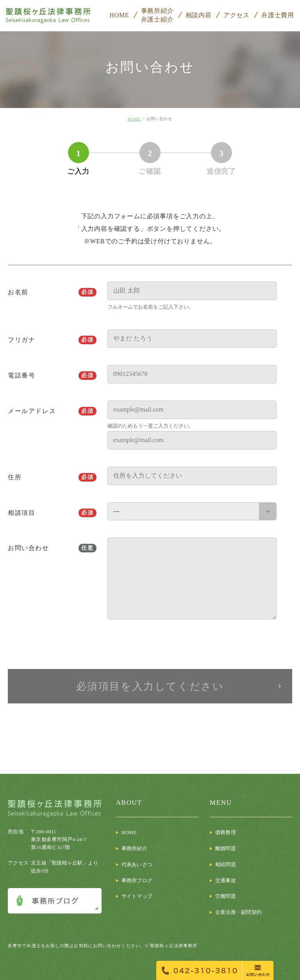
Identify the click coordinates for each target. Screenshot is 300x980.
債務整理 (226, 832)
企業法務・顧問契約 (238, 912)
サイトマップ (137, 896)
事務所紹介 (134, 848)
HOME (134, 119)
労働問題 (226, 896)
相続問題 (226, 864)
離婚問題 (226, 848)
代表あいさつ (137, 864)
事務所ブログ (137, 880)
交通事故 (226, 880)
